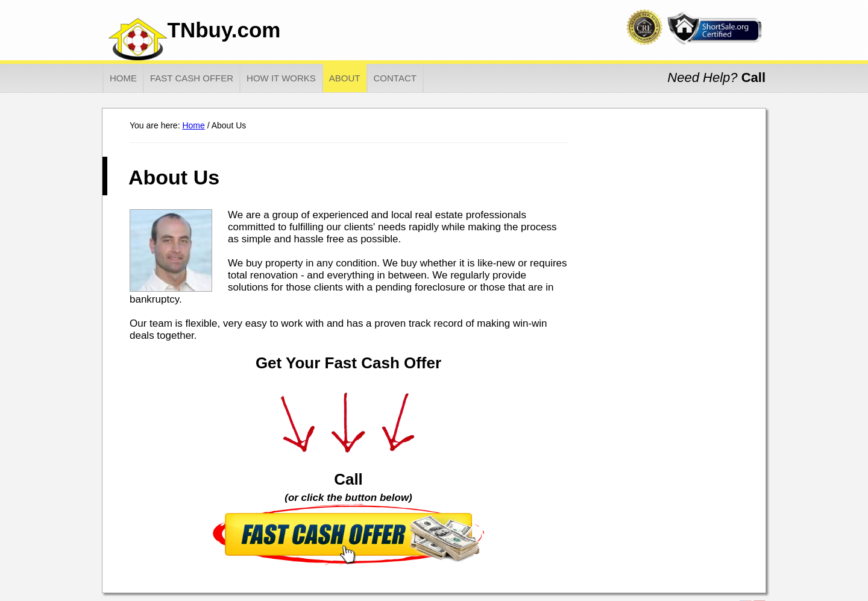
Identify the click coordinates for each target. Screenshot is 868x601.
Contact (395, 78)
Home (123, 78)
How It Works (281, 78)
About (345, 78)
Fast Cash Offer (192, 78)
